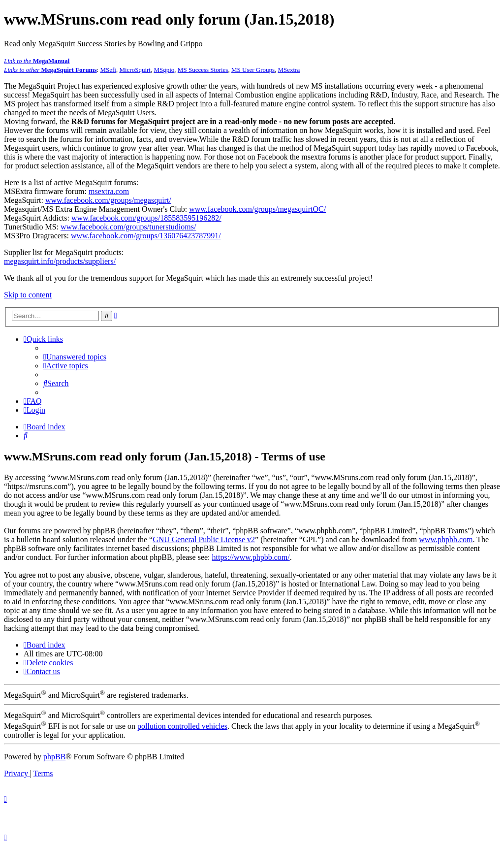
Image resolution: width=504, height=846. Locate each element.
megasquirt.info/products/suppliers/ (60, 261)
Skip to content (28, 295)
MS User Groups (253, 70)
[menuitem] (75, 357)
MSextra (289, 70)
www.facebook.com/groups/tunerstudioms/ (128, 227)
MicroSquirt (135, 70)
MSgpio (164, 70)
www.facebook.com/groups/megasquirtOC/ (257, 209)
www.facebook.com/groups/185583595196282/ (146, 218)
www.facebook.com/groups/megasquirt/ (108, 200)
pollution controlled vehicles (182, 726)
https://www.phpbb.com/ (251, 557)
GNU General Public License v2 (204, 539)
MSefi (108, 70)
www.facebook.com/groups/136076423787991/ (146, 236)
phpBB (54, 757)
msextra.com (109, 191)
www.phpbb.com (446, 539)
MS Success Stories (203, 70)
